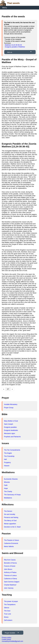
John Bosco (8, 569)
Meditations (8, 498)
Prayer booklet (10, 633)
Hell (5, 459)
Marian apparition (10, 524)
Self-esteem (8, 620)
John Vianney (9, 588)
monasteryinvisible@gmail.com (12, 641)
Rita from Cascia (10, 560)
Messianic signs (10, 433)
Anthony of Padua (10, 572)
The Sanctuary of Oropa (12, 495)
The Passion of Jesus (11, 540)
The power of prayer (11, 601)
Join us (10, 52)
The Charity (8, 492)
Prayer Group (9, 408)
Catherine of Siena (10, 579)
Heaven (7, 466)
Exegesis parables (10, 427)
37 (8, 389)
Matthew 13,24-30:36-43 (13, 45)
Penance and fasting (11, 517)
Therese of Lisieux (10, 576)
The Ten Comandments (12, 450)
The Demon (8, 511)
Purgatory (7, 462)
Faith (6, 485)
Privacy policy (7, 637)
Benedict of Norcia (10, 563)
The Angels (8, 453)
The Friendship (9, 456)
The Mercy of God (10, 521)
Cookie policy (6, 639)
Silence (7, 608)
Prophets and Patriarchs (12, 437)
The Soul (7, 611)
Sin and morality (10, 514)
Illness (6, 617)
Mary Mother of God (11, 421)
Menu (5, 8)
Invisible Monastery (11, 404)
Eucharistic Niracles (11, 479)
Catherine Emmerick (11, 543)
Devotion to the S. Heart (12, 527)
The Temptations (10, 605)
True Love (8, 614)
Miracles (7, 482)
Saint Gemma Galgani (12, 582)
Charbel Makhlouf (10, 585)
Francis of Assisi (10, 566)
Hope (6, 488)
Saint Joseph (9, 424)
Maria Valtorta (9, 546)
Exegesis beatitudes (11, 430)
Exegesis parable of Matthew (15, 47)
